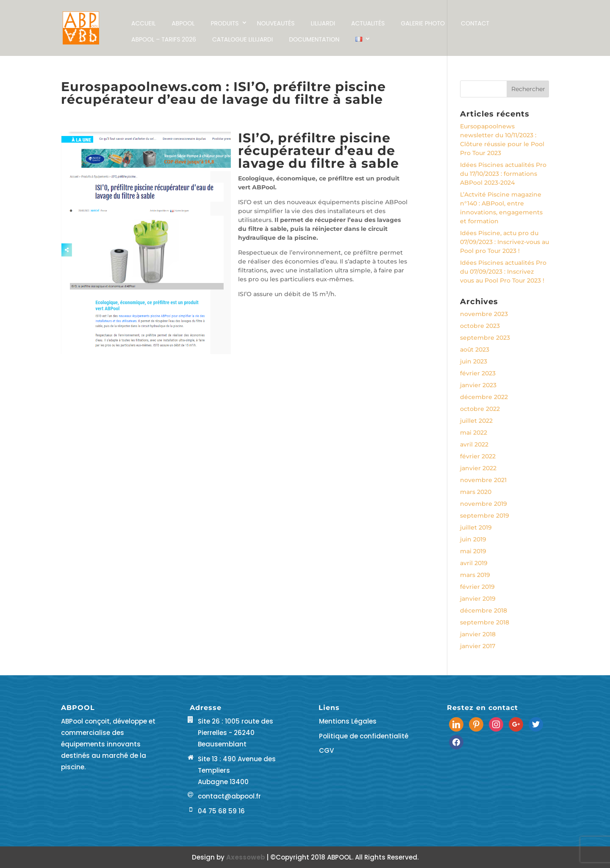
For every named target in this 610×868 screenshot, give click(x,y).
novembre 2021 (483, 480)
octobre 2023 (480, 326)
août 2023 (475, 349)
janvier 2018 (478, 634)
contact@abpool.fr (229, 796)
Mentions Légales (348, 721)
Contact (475, 23)
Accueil (143, 23)
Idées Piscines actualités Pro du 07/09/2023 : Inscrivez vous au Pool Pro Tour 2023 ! (503, 272)
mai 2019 (473, 551)
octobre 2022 (480, 409)
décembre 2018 (484, 610)
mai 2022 (474, 433)
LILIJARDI (323, 23)
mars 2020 (476, 492)
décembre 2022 (484, 397)
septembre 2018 (485, 622)
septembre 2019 (485, 516)
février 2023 (478, 373)
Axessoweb (246, 857)
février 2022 (478, 456)
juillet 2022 (476, 421)
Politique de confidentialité (364, 736)
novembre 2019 (484, 504)
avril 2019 (474, 563)
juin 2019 (473, 539)
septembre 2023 (485, 338)
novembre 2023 (484, 314)
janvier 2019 (478, 599)
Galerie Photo (423, 23)
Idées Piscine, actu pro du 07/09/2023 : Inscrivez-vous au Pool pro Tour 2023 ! (505, 242)
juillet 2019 (476, 527)
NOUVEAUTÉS (276, 23)
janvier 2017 (478, 646)
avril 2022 (474, 444)
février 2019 (477, 587)
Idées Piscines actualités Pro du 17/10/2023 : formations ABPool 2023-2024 (503, 174)
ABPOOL (183, 23)
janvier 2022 (478, 468)
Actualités (368, 23)
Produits (225, 23)
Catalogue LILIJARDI (243, 39)
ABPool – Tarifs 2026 (164, 39)
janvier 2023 (478, 385)
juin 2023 (474, 361)
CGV (326, 750)
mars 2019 (475, 575)
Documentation (314, 39)
